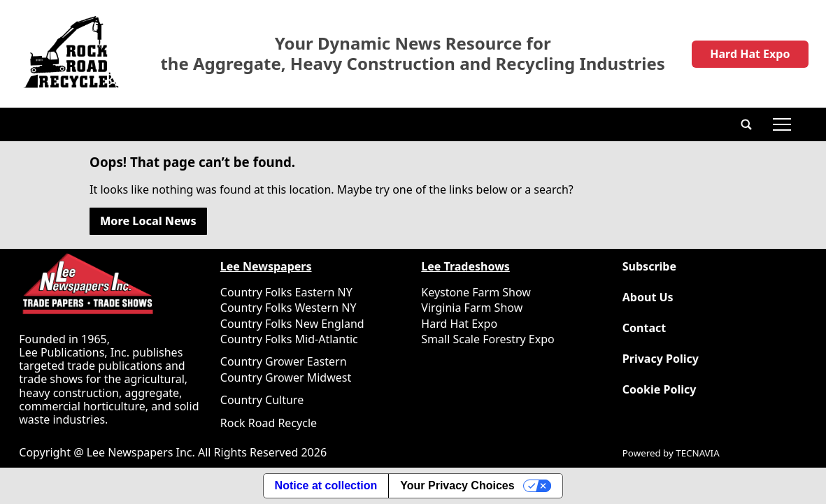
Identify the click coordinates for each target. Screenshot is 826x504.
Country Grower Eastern (284, 361)
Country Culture (262, 400)
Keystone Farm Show (476, 292)
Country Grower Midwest (286, 377)
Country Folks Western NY (289, 308)
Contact (644, 328)
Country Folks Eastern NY (286, 292)
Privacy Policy (661, 359)
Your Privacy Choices (457, 485)
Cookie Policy (660, 390)
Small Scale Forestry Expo (487, 339)
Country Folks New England (292, 324)
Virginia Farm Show (472, 308)
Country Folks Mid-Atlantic (289, 339)
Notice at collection (326, 485)
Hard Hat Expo (750, 54)
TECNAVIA (697, 453)
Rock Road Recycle (269, 423)
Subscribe (649, 267)
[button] (746, 124)
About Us (648, 297)
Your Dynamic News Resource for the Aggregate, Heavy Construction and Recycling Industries (413, 54)
